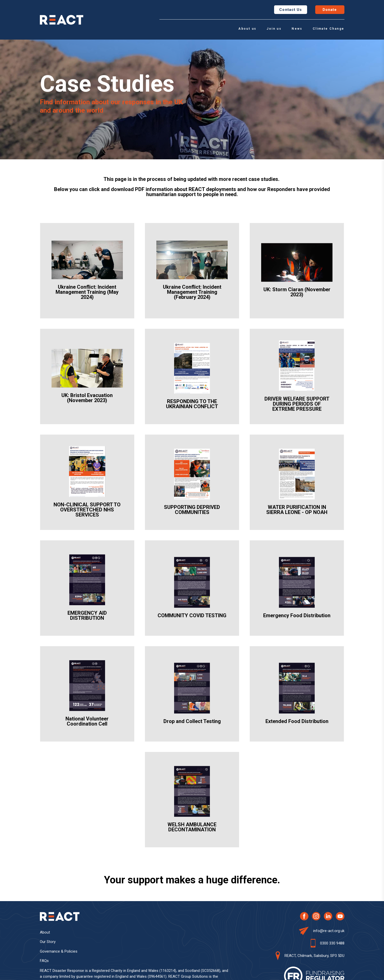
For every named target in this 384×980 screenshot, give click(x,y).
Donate (330, 10)
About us (247, 29)
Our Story (48, 942)
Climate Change (329, 29)
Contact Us (290, 10)
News (297, 29)
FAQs (44, 961)
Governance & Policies (59, 951)
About (45, 932)
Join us (274, 29)
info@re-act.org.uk (329, 931)
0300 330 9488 (332, 943)
